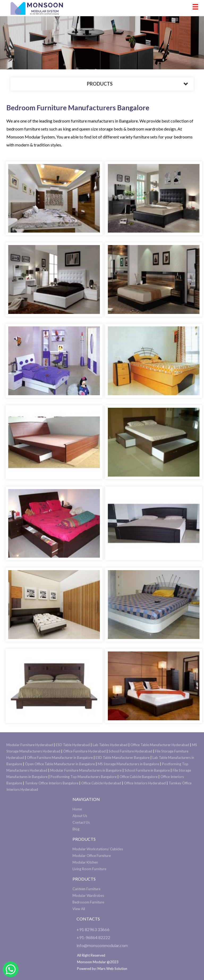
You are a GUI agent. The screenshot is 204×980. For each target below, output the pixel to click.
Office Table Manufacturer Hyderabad (160, 745)
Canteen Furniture (86, 889)
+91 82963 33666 (93, 929)
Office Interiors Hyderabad (145, 783)
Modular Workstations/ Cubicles (98, 849)
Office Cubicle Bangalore (139, 777)
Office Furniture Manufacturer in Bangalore (60, 758)
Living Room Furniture (89, 869)
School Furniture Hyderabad (130, 751)
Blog (76, 829)
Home (77, 809)
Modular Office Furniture (92, 856)
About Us (80, 816)
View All (79, 909)
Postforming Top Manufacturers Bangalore (84, 777)
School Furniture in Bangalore (147, 770)
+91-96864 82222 (93, 937)
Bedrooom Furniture (88, 902)
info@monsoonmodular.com (102, 945)
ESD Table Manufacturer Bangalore (123, 758)
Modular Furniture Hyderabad (30, 745)
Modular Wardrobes (88, 895)
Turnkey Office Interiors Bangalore (52, 783)
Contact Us (81, 822)
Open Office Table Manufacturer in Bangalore (60, 764)
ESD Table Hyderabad (73, 745)
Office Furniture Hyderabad (84, 751)
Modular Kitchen (85, 862)
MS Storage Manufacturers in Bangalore (128, 764)
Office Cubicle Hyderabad (101, 783)
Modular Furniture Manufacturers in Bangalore (86, 770)
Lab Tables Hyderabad (110, 745)
